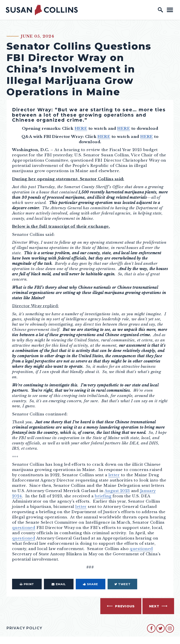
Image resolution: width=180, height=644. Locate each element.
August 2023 (117, 491)
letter (114, 475)
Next (154, 606)
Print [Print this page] (27, 584)
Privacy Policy (24, 628)
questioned (24, 528)
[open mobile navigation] (170, 10)
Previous (125, 606)
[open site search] (160, 10)
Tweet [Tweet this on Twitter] (122, 584)
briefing (103, 496)
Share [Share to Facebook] (91, 584)
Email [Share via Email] (59, 584)
